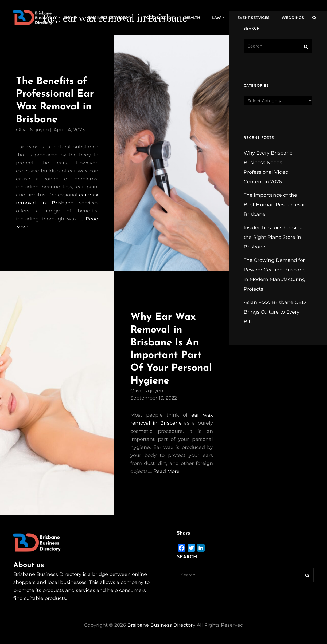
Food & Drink (158, 18)
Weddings (293, 18)
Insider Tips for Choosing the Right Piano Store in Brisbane (273, 237)
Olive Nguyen (32, 130)
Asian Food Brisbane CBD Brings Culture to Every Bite (275, 312)
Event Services (253, 18)
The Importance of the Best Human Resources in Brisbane (275, 205)
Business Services (111, 18)
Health (193, 18)
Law (219, 18)
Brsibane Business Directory (161, 625)
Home (70, 18)
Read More (166, 471)
